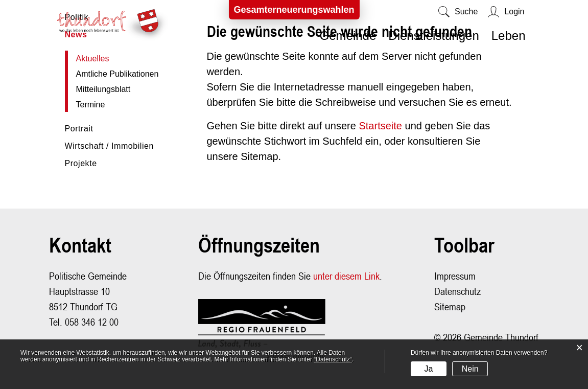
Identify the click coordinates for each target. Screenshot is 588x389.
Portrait (79, 129)
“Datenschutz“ (333, 359)
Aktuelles (116, 59)
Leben (509, 36)
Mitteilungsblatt (103, 89)
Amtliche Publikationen (117, 74)
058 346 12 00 (92, 322)
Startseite (380, 126)
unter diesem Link (346, 276)
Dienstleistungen (433, 36)
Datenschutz (457, 291)
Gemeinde (348, 36)
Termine (91, 105)
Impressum (455, 276)
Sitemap (450, 306)
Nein (470, 369)
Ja (428, 369)
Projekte (81, 163)
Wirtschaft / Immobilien (109, 146)
